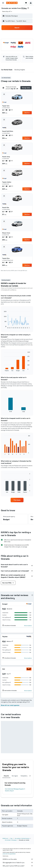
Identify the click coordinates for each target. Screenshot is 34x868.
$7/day (24, 8)
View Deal (27, 113)
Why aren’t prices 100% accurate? (18, 866)
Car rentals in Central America (22, 838)
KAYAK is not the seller (18, 859)
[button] (3, 3)
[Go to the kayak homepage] (12, 3)
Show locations (28, 626)
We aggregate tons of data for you (18, 862)
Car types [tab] (15, 776)
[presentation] (28, 8)
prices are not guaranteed (9, 854)
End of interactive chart (3, 327)
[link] (17, 500)
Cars (11, 838)
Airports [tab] (6, 776)
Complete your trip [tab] (27, 776)
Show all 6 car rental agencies (10, 705)
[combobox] (7, 11)
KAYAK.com (5, 838)
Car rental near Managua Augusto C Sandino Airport (15, 790)
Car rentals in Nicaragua (11, 840)
